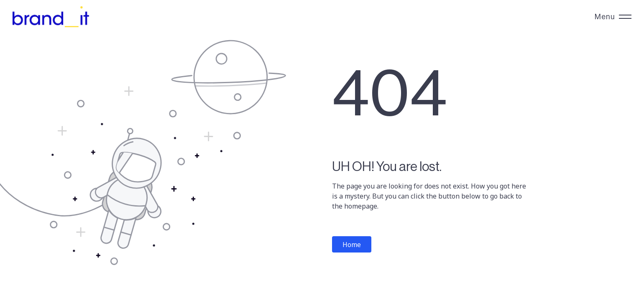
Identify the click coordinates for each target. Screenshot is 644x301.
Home (352, 245)
